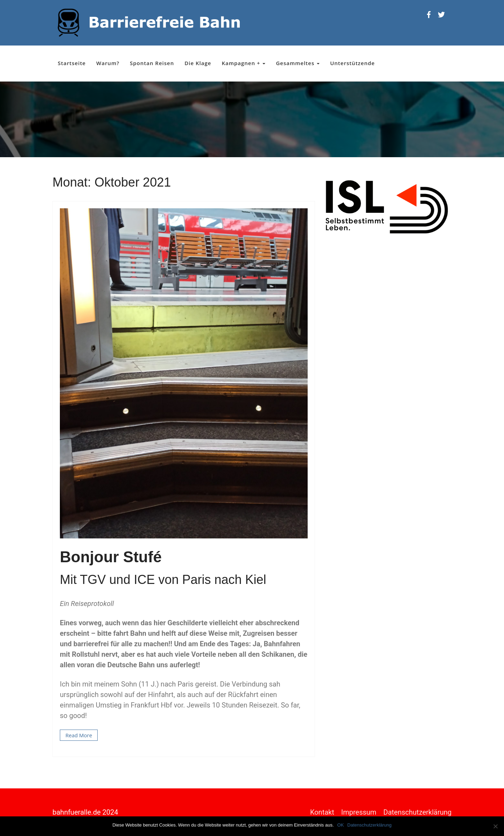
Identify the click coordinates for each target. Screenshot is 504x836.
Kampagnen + (243, 63)
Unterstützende (352, 63)
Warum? (108, 63)
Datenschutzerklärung (417, 812)
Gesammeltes (298, 63)
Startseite (72, 63)
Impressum (359, 812)
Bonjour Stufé (111, 557)
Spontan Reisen (152, 63)
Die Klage (198, 63)
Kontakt (322, 812)
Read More (79, 735)
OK (341, 825)
